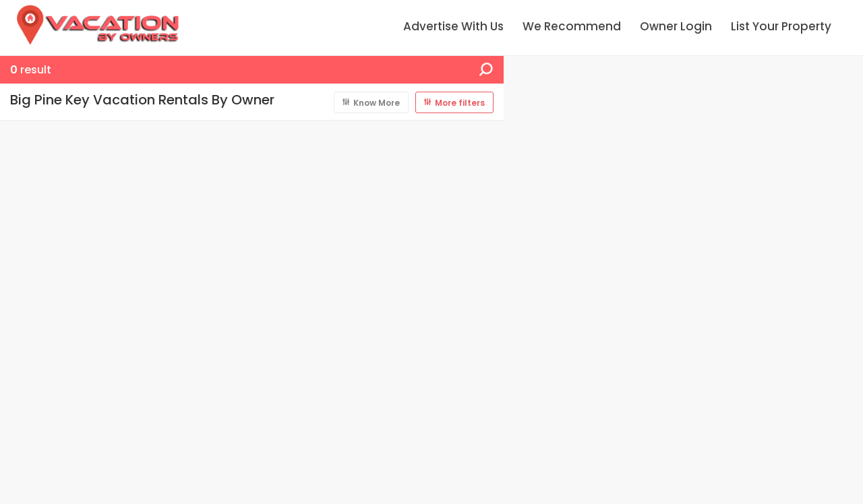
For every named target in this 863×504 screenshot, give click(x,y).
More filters (460, 103)
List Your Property (781, 26)
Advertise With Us (453, 26)
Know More (377, 103)
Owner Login (676, 26)
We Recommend (572, 26)
